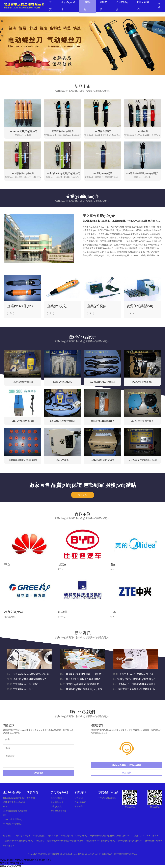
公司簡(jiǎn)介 (60, 792)
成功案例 (32, 792)
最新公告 (122, 659)
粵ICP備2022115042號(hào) (126, 854)
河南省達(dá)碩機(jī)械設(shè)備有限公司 (65, 841)
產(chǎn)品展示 (13, 792)
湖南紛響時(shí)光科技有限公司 (19, 841)
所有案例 (31, 798)
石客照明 (40, 841)
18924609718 (135, 765)
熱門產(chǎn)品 (108, 792)
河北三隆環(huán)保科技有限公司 (101, 841)
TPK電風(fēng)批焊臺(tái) (14, 798)
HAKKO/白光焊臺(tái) (12, 819)
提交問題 (38, 773)
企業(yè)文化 (56, 807)
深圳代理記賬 (39, 836)
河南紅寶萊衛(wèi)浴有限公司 (74, 836)
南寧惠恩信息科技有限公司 (130, 841)
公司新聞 (16, 659)
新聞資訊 (80, 792)
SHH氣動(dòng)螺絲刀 (13, 824)
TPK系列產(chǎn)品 (107, 798)
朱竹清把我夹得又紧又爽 (12, 863)
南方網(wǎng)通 (23, 836)
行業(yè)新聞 (71, 659)
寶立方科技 (53, 836)
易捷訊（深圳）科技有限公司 (145, 836)
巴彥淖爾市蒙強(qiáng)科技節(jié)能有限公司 (110, 836)
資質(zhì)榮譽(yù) (58, 811)
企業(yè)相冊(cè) (58, 798)
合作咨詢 (83, 495)
